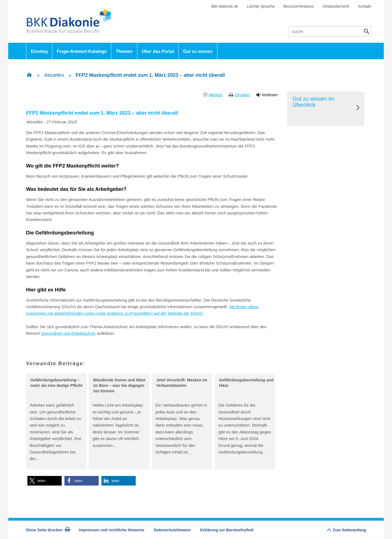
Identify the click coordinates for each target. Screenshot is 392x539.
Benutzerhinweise (299, 6)
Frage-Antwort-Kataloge (82, 51)
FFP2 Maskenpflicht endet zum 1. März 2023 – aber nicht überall (150, 75)
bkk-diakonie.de (225, 6)
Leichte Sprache (261, 6)
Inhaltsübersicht (336, 6)
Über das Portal (158, 51)
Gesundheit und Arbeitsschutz (68, 333)
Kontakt (365, 6)
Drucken (242, 95)
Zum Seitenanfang (346, 528)
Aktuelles (54, 75)
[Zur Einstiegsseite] (29, 75)
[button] (45, 481)
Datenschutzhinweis (172, 530)
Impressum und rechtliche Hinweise (112, 530)
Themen (124, 51)
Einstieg (39, 51)
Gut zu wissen (198, 51)
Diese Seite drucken (48, 530)
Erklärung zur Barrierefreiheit (227, 530)
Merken (216, 95)
